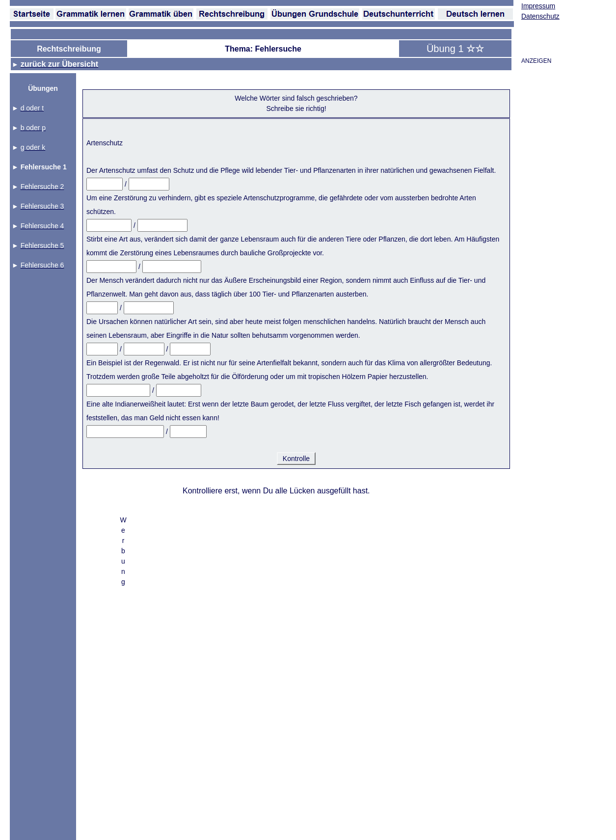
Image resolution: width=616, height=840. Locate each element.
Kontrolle (296, 459)
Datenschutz (540, 16)
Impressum (538, 6)
